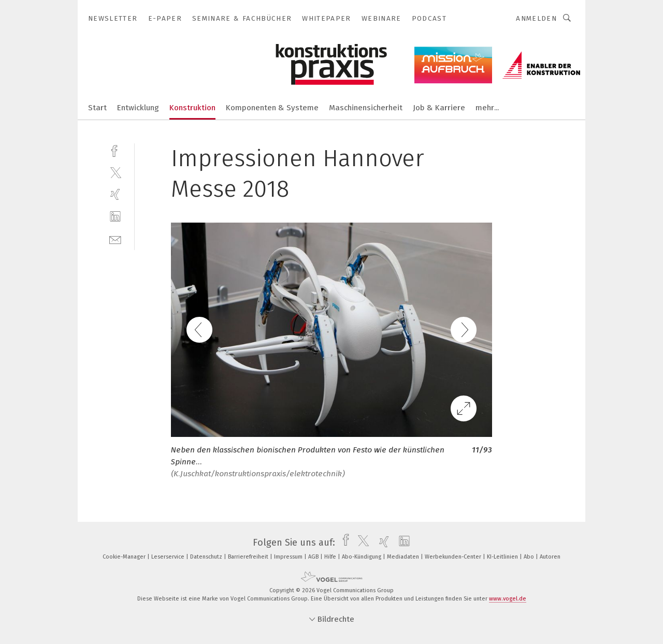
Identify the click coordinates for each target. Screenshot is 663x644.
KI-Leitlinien (503, 557)
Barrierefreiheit (249, 557)
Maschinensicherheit (366, 108)
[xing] (115, 194)
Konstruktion (192, 108)
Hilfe (331, 557)
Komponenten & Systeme (272, 108)
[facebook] (115, 150)
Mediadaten (404, 557)
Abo (530, 557)
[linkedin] (115, 217)
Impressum (289, 557)
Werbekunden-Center (454, 557)
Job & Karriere (439, 108)
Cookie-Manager (125, 557)
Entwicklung (138, 108)
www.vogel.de (508, 599)
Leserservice (169, 557)
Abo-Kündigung (362, 557)
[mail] (115, 239)
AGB (314, 557)
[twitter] (115, 172)
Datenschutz (207, 557)
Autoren (550, 557)
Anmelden (536, 18)
